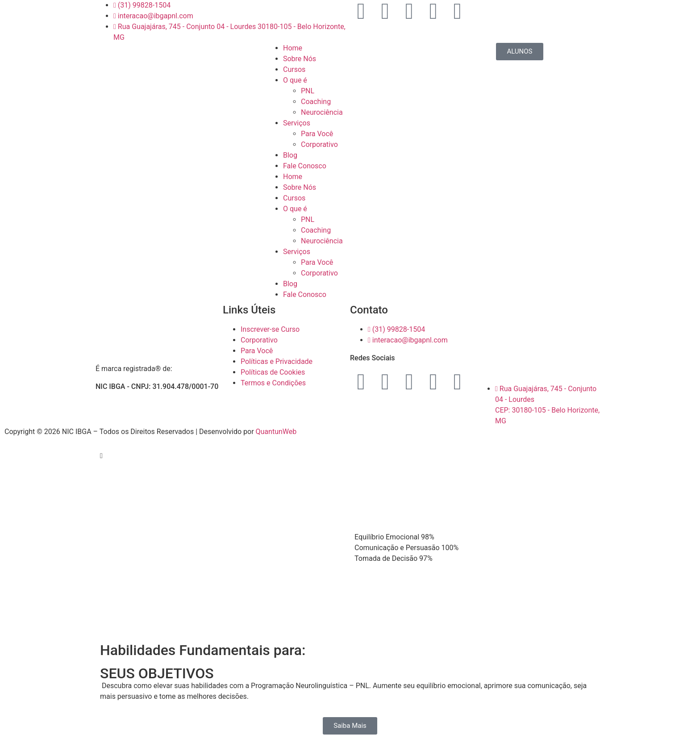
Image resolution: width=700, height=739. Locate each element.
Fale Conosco (305, 166)
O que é (295, 80)
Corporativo (319, 144)
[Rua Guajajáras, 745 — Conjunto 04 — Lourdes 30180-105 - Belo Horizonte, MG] (541, 338)
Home (293, 48)
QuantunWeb (276, 432)
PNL (308, 91)
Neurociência (322, 112)
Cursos (294, 69)
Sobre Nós (300, 59)
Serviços (297, 123)
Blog (290, 155)
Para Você (317, 134)
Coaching (316, 102)
